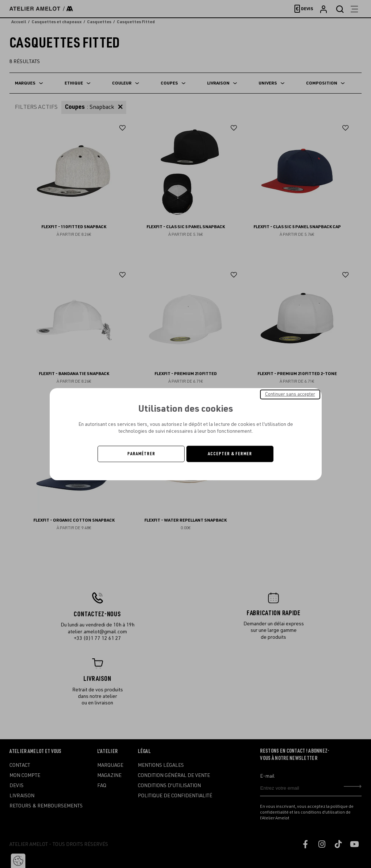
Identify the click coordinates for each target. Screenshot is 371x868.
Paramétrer (141, 454)
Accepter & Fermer (230, 454)
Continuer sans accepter (290, 394)
